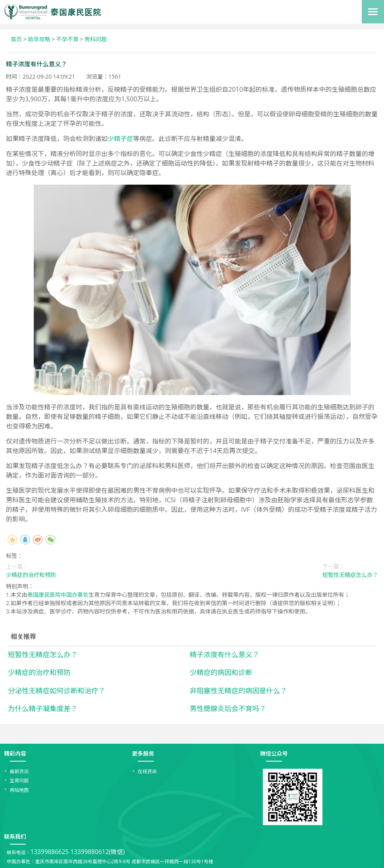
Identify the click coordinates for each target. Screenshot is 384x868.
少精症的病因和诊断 (221, 672)
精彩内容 (15, 753)
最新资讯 (19, 771)
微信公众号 (274, 753)
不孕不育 (68, 39)
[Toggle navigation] (373, 12)
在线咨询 (147, 771)
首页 (16, 39)
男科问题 (96, 39)
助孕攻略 (39, 39)
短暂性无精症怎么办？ (43, 654)
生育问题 (19, 780)
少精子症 (120, 139)
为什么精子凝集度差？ (43, 708)
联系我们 (15, 836)
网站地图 (19, 790)
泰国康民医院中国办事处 (58, 595)
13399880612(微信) (97, 852)
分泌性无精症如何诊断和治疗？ (57, 691)
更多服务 (143, 753)
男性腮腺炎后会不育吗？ (228, 708)
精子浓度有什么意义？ (225, 654)
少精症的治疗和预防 (39, 672)
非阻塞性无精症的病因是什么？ (238, 691)
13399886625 (49, 852)
